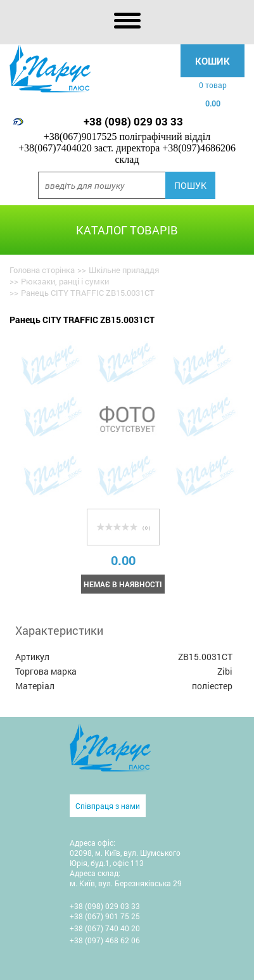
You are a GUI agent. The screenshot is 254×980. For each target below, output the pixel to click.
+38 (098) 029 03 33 (133, 121)
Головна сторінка (42, 270)
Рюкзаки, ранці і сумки (65, 281)
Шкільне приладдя (124, 270)
